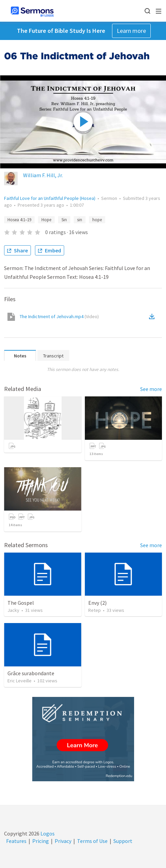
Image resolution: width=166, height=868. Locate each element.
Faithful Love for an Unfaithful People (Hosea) (50, 198)
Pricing (41, 841)
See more (151, 389)
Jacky (13, 610)
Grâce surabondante (31, 673)
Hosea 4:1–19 (19, 220)
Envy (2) (97, 603)
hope (97, 220)
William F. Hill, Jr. (43, 175)
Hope (46, 220)
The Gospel (21, 603)
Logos (47, 833)
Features (16, 841)
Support (123, 841)
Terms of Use (92, 841)
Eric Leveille (20, 681)
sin (80, 220)
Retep (95, 610)
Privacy (63, 841)
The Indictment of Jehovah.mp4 (59, 316)
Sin (64, 220)
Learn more (131, 31)
